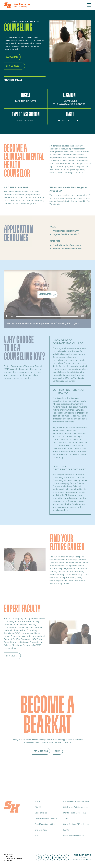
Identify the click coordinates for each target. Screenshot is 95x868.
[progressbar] (82, 316)
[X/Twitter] (66, 857)
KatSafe (67, 830)
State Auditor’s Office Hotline (76, 824)
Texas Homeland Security (46, 818)
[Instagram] (39, 857)
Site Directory (41, 830)
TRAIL (66, 818)
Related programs (16, 80)
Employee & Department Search (77, 801)
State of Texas (41, 813)
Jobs (36, 835)
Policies (38, 801)
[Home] (17, 5)
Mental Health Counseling (74, 813)
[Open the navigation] (89, 5)
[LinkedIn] (59, 857)
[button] (7, 316)
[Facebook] (53, 857)
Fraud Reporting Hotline (45, 824)
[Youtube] (46, 857)
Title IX (38, 807)
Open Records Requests (74, 835)
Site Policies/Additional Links (76, 807)
